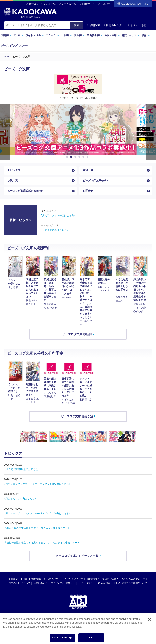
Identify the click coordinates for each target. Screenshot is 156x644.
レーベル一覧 (69, 4)
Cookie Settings (62, 639)
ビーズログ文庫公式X (96, 183)
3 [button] (76, 157)
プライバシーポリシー (63, 588)
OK (91, 639)
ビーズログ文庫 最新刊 (77, 339)
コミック (53, 35)
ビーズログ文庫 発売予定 (77, 421)
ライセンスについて (73, 584)
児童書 (80, 35)
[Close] (149, 621)
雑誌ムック (131, 35)
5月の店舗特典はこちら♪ (54, 235)
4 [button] (80, 157)
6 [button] (88, 157)
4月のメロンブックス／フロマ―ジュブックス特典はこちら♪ (37, 518)
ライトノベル (35, 35)
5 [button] (84, 157)
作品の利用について (19, 588)
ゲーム (5, 46)
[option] (78, 129)
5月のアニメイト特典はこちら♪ (58, 221)
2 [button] (72, 157)
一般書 (67, 35)
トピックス (14, 171)
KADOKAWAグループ (133, 584)
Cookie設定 (104, 588)
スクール (24, 46)
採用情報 (36, 584)
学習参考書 (95, 35)
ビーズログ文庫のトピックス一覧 (77, 561)
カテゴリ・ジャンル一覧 (42, 4)
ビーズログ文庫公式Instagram (27, 195)
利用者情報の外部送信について (131, 588)
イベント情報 (136, 25)
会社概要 (13, 584)
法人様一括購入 (110, 584)
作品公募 (106, 4)
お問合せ (88, 195)
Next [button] (151, 132)
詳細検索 (93, 25)
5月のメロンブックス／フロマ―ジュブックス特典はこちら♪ (37, 489)
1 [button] (68, 157)
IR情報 (25, 584)
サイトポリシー (87, 588)
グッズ (14, 46)
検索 (77, 25)
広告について (51, 584)
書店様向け (93, 584)
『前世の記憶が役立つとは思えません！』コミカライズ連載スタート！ (43, 548)
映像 (146, 35)
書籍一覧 (88, 171)
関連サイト (89, 4)
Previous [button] (5, 132)
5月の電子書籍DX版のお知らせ (21, 474)
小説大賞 (13, 183)
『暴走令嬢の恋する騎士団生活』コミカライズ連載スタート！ (38, 533)
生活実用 (112, 35)
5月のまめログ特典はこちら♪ (20, 504)
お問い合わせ (41, 588)
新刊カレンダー (114, 25)
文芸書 (6, 35)
